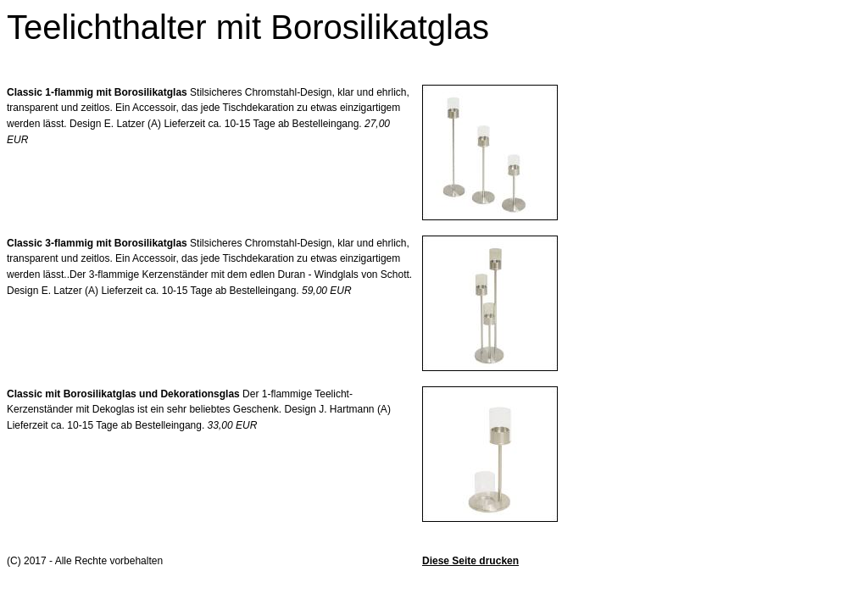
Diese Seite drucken (470, 561)
